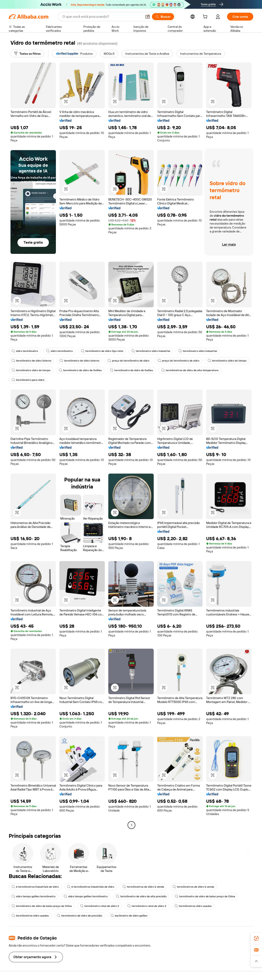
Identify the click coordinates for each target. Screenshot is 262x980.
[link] (256, 938)
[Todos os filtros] (27, 54)
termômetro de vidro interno (31, 361)
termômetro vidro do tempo (227, 361)
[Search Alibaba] (102, 17)
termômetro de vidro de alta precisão (141, 896)
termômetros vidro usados (193, 906)
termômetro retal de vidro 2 (100, 906)
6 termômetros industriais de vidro (35, 887)
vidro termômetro (25, 351)
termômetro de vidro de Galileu (80, 370)
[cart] (206, 17)
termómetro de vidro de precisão (80, 916)
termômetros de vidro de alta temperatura (190, 370)
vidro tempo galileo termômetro (34, 896)
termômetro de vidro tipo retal (102, 351)
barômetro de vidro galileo (129, 916)
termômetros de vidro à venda (143, 887)
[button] (148, 17)
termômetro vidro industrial (151, 351)
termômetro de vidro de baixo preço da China (205, 896)
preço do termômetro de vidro (128, 361)
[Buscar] (163, 17)
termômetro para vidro (28, 380)
